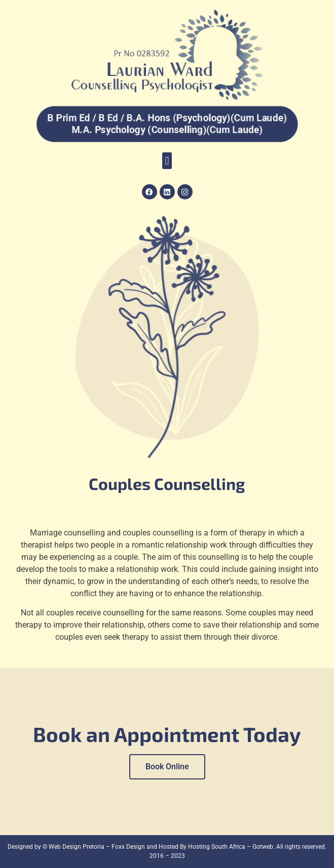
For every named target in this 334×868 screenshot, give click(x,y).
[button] (167, 161)
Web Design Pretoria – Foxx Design (97, 847)
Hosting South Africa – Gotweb (231, 847)
